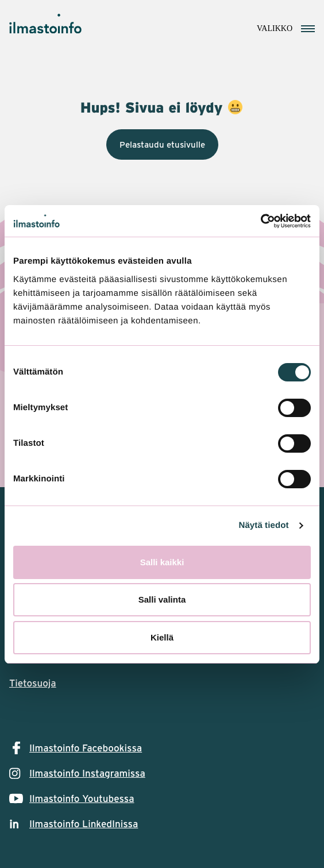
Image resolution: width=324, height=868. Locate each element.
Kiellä (162, 637)
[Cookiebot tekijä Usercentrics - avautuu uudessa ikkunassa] (261, 221)
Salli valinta (162, 599)
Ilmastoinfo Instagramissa (87, 773)
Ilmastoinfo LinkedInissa (84, 824)
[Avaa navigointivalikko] (286, 27)
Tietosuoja (33, 683)
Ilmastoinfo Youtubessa (82, 798)
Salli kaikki (162, 562)
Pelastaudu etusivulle (162, 144)
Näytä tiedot (264, 525)
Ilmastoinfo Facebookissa (86, 748)
